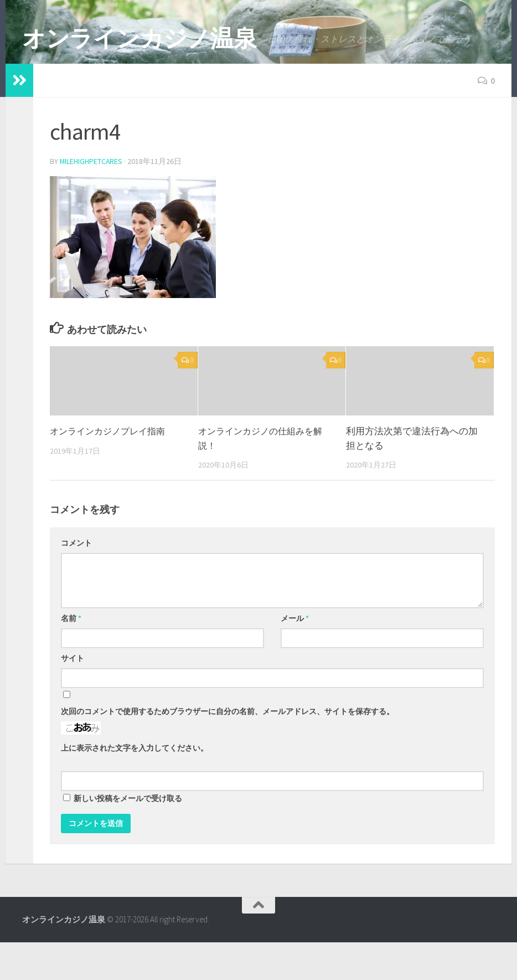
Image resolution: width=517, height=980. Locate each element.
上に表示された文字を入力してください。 (135, 786)
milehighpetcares (92, 199)
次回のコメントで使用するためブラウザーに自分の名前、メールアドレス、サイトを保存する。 (228, 749)
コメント (76, 581)
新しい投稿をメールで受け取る (128, 836)
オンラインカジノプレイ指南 (111, 469)
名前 (71, 656)
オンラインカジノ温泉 (139, 38)
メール (295, 656)
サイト (73, 696)
